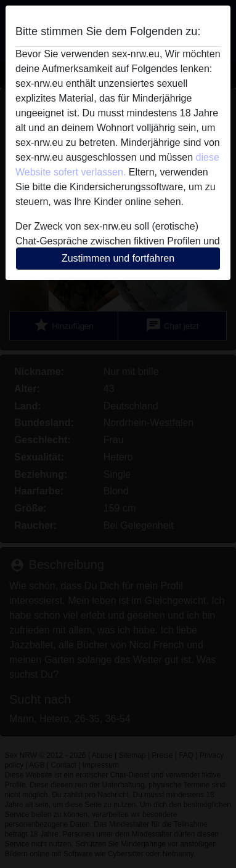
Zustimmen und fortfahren (118, 258)
